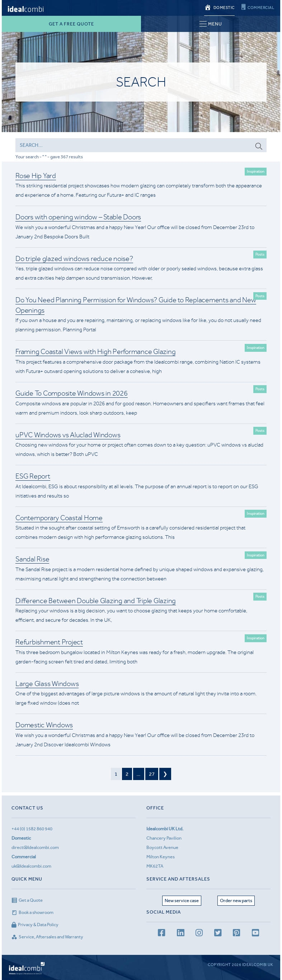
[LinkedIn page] (180, 934)
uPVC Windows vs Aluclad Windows (68, 435)
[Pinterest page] (236, 934)
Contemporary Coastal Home (59, 518)
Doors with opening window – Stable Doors (78, 217)
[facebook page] (161, 934)
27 (152, 774)
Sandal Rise (32, 559)
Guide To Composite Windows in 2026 (72, 393)
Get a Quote (27, 900)
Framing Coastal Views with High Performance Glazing (95, 352)
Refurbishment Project (49, 642)
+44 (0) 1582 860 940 (32, 829)
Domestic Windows (44, 725)
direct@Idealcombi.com (35, 847)
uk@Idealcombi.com (31, 866)
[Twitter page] (218, 934)
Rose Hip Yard (36, 176)
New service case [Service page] (182, 900)
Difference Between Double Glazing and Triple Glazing (96, 601)
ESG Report (33, 476)
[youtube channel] (255, 934)
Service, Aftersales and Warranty (47, 937)
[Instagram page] (199, 934)
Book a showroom (32, 912)
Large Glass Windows (47, 684)
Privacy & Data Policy (35, 925)
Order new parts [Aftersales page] (236, 900)
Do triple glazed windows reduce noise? (74, 259)
